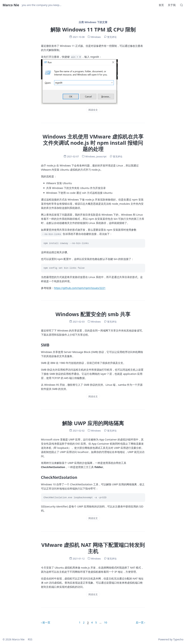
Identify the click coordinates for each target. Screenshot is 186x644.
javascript (101, 156)
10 (106, 622)
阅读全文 (93, 110)
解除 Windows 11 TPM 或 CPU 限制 (93, 29)
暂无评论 (112, 37)
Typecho (178, 639)
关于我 (172, 5)
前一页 (46, 622)
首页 (161, 5)
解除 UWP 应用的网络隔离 (93, 423)
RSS (30, 639)
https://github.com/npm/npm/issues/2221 (80, 288)
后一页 (140, 622)
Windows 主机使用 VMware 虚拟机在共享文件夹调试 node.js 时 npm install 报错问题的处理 (93, 143)
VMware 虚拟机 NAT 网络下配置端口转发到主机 (93, 548)
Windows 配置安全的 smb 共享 (93, 314)
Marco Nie (11, 5)
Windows (96, 37)
